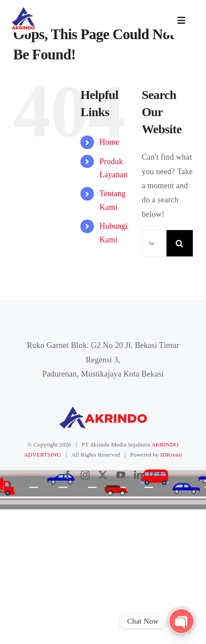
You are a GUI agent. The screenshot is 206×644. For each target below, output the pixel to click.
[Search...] (154, 243)
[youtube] (121, 475)
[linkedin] (138, 475)
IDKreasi (171, 455)
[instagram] (85, 475)
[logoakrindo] (23, 10)
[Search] (180, 243)
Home (109, 142)
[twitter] (103, 475)
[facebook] (68, 475)
